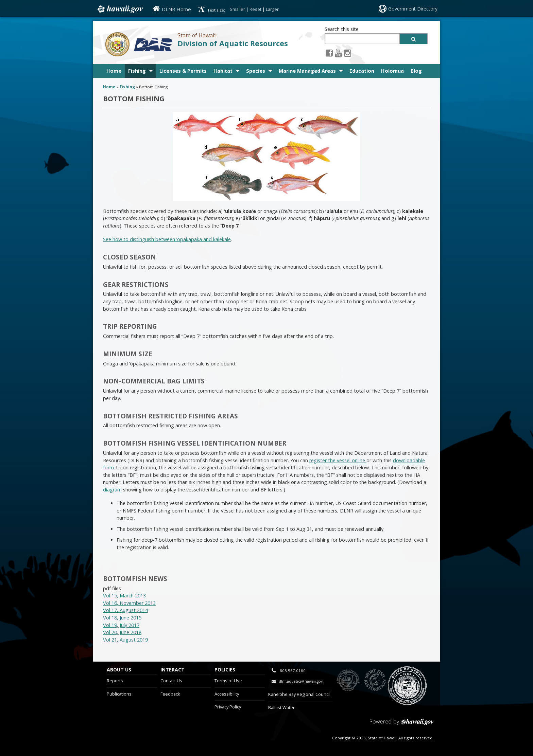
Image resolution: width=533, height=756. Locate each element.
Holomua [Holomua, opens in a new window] (392, 71)
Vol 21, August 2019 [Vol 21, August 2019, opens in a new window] (125, 640)
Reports (115, 681)
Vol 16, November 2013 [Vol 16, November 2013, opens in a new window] (129, 603)
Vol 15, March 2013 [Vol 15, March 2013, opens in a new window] (124, 596)
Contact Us (171, 681)
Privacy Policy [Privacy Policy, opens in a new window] (228, 707)
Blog (416, 71)
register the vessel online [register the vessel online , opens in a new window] (338, 460)
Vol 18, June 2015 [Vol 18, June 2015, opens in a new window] (122, 618)
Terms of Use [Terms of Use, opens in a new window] (228, 681)
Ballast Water (281, 707)
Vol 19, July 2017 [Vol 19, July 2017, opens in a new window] (121, 625)
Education (362, 71)
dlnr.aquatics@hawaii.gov (301, 681)
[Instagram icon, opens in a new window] (348, 53)
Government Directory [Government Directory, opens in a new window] (413, 9)
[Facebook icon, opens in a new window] (329, 53)
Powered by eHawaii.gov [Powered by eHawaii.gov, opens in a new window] (402, 725)
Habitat (223, 71)
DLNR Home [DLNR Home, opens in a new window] (176, 9)
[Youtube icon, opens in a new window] (338, 53)
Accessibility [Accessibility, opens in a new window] (227, 694)
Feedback (170, 694)
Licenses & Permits (183, 71)
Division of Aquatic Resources (233, 43)
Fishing (137, 71)
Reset (255, 9)
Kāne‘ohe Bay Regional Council (299, 694)
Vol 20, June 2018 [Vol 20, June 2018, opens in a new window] (122, 632)
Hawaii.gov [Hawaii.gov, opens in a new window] (119, 9)
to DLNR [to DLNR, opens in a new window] (348, 680)
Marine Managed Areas (307, 71)
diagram (112, 490)
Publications (119, 694)
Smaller (237, 9)
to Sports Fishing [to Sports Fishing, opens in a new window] (375, 680)
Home (114, 71)
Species (256, 71)
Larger (272, 9)
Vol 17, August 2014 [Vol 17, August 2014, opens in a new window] (125, 610)
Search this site (342, 29)
